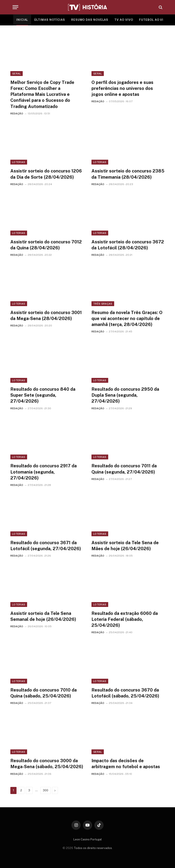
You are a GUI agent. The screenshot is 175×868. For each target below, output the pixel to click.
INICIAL (22, 20)
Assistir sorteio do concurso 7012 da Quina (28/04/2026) (46, 245)
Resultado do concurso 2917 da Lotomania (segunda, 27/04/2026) (44, 472)
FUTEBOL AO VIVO (154, 20)
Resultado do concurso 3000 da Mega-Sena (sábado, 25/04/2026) (47, 764)
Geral (17, 74)
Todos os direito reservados (93, 848)
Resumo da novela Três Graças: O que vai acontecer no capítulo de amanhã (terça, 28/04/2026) (127, 318)
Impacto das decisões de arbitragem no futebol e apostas (126, 764)
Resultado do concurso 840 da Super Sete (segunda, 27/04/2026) (43, 395)
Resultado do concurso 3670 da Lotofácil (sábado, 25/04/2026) (125, 693)
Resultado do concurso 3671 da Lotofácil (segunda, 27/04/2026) (46, 546)
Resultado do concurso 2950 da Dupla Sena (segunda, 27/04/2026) (125, 395)
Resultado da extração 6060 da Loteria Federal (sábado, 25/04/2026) (125, 619)
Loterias (19, 162)
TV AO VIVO (124, 20)
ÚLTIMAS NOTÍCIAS (50, 20)
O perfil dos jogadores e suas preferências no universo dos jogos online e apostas (122, 88)
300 (46, 790)
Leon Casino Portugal (88, 839)
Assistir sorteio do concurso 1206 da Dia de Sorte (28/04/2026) (46, 174)
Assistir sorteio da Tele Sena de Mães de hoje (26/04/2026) (125, 546)
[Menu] (15, 7)
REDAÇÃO (17, 114)
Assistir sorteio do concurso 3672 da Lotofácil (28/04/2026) (128, 245)
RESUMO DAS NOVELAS (90, 20)
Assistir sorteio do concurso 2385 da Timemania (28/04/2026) (128, 174)
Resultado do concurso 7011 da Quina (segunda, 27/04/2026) (124, 469)
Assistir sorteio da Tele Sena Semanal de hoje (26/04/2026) (43, 616)
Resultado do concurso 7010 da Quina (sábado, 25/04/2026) (44, 693)
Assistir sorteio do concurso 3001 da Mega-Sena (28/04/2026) (46, 316)
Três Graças (103, 304)
